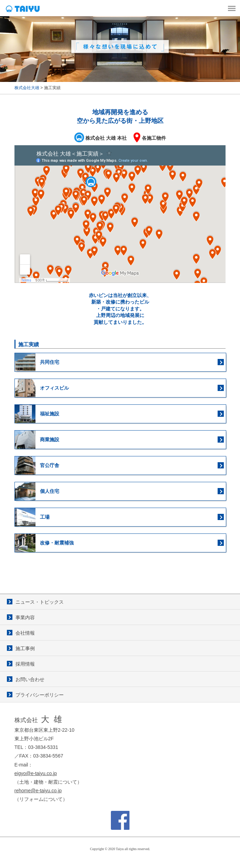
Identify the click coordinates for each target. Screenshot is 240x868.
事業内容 (25, 617)
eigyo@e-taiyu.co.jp (36, 773)
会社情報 (25, 633)
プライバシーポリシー (40, 695)
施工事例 (25, 648)
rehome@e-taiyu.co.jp (38, 791)
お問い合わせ (30, 679)
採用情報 (25, 664)
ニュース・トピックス (40, 602)
